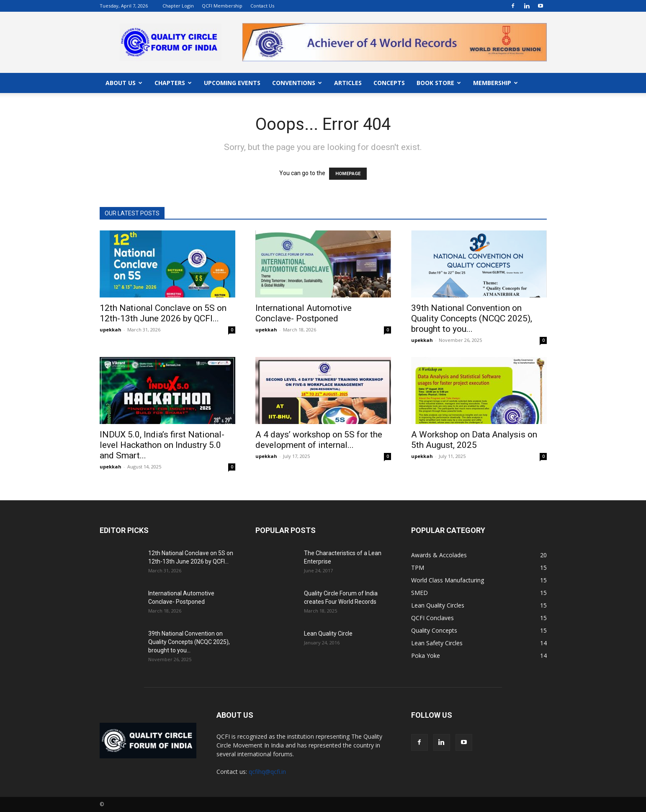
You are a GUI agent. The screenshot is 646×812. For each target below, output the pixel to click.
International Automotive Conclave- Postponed (304, 313)
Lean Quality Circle (328, 634)
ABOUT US (124, 83)
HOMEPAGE (348, 174)
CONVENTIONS (297, 83)
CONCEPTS (389, 83)
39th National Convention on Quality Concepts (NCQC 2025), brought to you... (472, 318)
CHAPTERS (173, 83)
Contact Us (262, 6)
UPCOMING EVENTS (232, 83)
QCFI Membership (222, 6)
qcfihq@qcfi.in (267, 772)
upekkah (111, 330)
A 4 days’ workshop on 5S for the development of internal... (319, 440)
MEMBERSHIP (495, 83)
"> (394, 28)
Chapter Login (178, 6)
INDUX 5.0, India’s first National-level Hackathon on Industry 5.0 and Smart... (162, 445)
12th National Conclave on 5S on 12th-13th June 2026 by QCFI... (163, 313)
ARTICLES (348, 83)
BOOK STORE (439, 83)
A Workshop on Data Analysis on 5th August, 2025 (474, 440)
